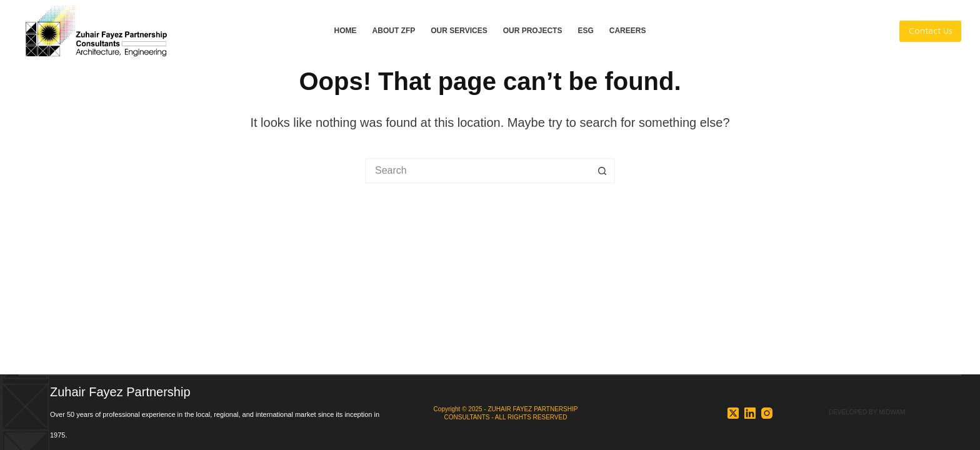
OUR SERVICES (459, 31)
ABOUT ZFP (394, 31)
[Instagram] (767, 413)
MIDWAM (892, 412)
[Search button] (602, 171)
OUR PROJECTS (533, 31)
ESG (585, 31)
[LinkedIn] (750, 413)
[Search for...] (477, 171)
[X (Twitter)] (733, 413)
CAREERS (628, 31)
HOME (346, 31)
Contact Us (930, 31)
